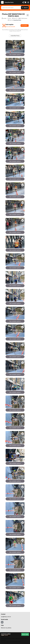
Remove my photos (6, 628)
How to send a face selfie (10, 27)
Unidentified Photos (15, 36)
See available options (15, 55)
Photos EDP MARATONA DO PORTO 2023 (13, 15)
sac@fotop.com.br (6, 617)
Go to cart (25, 634)
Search (25, 8)
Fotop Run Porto (9, 2)
